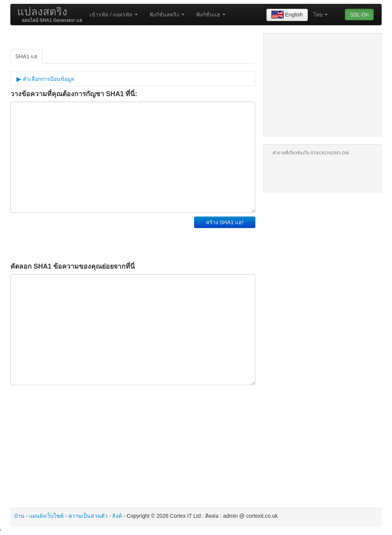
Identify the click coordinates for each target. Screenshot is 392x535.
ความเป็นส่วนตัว (88, 516)
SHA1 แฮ (26, 56)
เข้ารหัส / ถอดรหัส (114, 15)
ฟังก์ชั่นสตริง (167, 15)
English (287, 15)
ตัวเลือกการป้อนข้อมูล (48, 79)
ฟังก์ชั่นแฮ (211, 15)
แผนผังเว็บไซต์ (46, 516)
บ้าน (19, 516)
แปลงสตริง (42, 12)
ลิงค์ (117, 516)
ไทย (321, 15)
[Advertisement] (100, 236)
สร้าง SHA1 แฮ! (225, 222)
